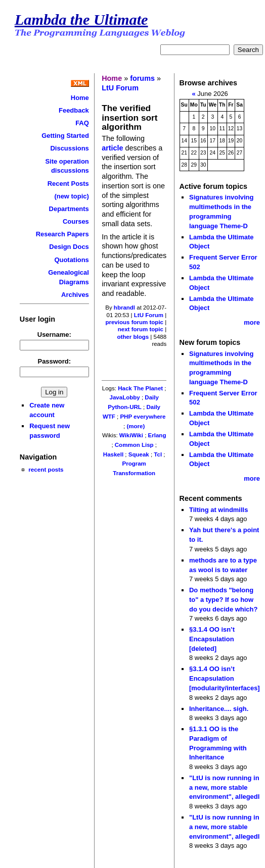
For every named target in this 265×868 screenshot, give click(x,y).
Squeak (139, 454)
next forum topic (141, 329)
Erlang (157, 435)
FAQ (82, 123)
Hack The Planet (140, 388)
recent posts (46, 469)
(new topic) (71, 196)
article (113, 148)
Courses (76, 221)
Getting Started (65, 136)
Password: (55, 361)
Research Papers (62, 234)
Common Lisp (134, 445)
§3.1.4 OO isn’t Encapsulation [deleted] (212, 639)
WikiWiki (131, 435)
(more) (136, 426)
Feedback (74, 110)
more (252, 322)
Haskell (113, 454)
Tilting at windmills (218, 510)
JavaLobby (125, 397)
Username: (54, 335)
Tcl (158, 454)
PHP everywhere (143, 417)
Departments (69, 209)
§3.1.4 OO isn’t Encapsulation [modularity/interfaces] (225, 678)
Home (80, 98)
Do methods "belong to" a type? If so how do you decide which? (223, 599)
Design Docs (69, 247)
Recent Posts (68, 184)
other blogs (133, 337)
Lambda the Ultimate (81, 20)
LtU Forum (120, 88)
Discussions (69, 148)
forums (142, 78)
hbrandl (124, 308)
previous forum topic (134, 322)
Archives (75, 295)
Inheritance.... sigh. (219, 709)
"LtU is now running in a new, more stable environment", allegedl (224, 787)
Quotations (71, 260)
